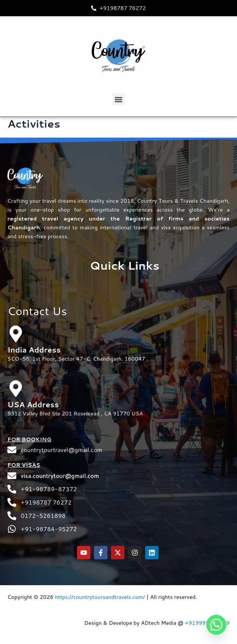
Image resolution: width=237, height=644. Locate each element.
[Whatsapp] (216, 625)
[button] (119, 99)
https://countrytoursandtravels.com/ (100, 597)
